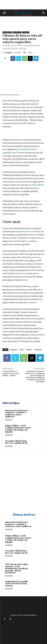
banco (21, 350)
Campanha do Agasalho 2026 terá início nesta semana (17, 584)
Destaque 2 (17, 32)
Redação (9, 53)
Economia (26, 32)
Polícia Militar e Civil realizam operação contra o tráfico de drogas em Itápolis (18, 429)
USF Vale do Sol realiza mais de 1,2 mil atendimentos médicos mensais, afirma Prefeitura (16, 569)
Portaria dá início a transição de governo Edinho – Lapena (11, 373)
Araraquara (7, 32)
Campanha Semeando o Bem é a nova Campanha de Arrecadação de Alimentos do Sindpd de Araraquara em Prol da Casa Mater (35, 377)
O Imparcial (38, 350)
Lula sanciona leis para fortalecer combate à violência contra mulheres (16, 414)
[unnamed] (23, 26)
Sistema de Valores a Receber (28, 231)
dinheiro (29, 350)
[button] (4, 13)
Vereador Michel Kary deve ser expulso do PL (16, 442)
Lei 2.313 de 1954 (34, 185)
